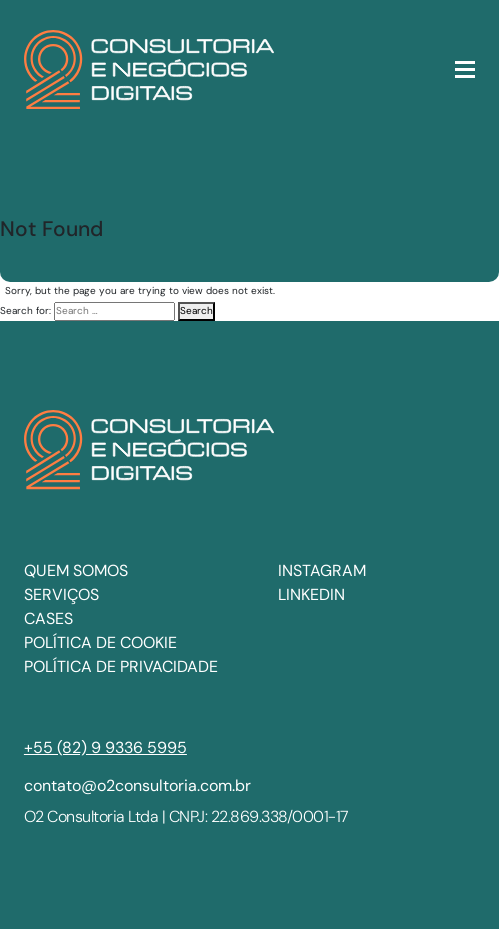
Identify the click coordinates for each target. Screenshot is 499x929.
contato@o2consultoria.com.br (137, 785)
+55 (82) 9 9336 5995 (105, 747)
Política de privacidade (121, 666)
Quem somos (76, 570)
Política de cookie (100, 642)
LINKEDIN (311, 594)
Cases (48, 618)
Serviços (61, 594)
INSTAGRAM (322, 570)
